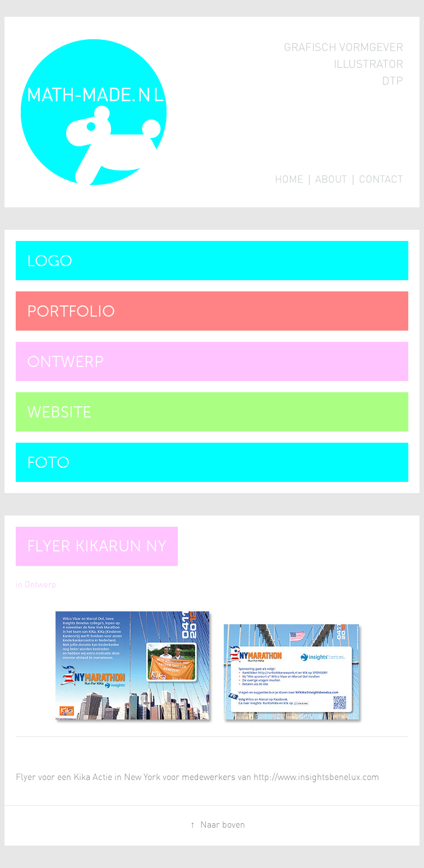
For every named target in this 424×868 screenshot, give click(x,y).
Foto (48, 463)
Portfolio (71, 311)
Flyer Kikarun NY (97, 546)
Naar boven (223, 825)
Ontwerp (65, 362)
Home (289, 180)
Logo (50, 261)
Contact (381, 180)
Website (59, 412)
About (331, 180)
